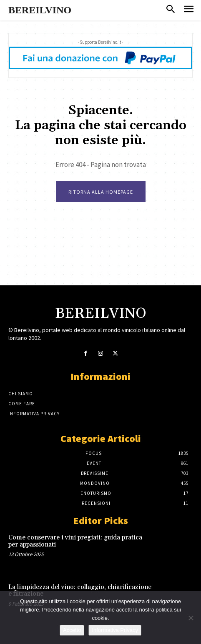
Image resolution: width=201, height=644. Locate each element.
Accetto (72, 630)
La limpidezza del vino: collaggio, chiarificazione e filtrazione (80, 591)
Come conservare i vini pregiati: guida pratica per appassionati (75, 541)
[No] (191, 618)
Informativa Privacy (115, 630)
